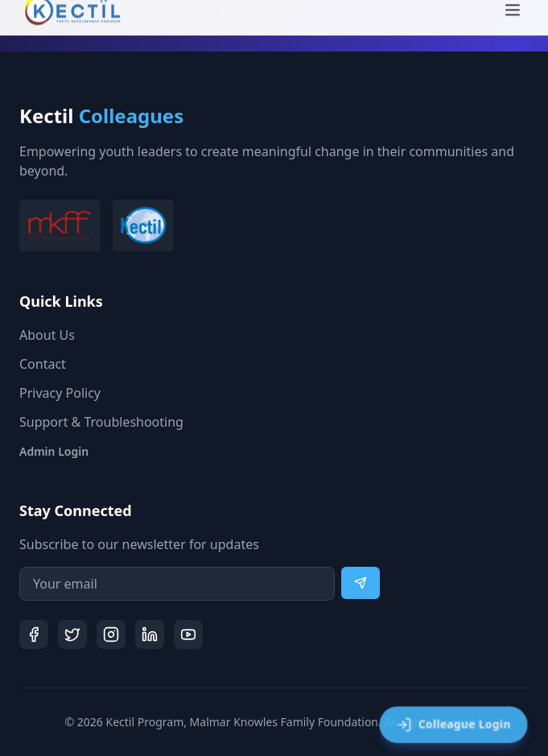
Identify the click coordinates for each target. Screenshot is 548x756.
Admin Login (54, 451)
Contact (43, 364)
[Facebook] (34, 634)
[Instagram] (111, 634)
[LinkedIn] (150, 634)
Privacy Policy (60, 393)
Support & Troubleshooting (101, 422)
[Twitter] (72, 634)
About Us (47, 335)
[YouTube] (188, 634)
